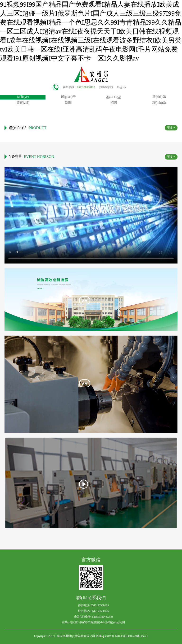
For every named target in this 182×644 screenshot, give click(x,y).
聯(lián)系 (159, 103)
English (121, 87)
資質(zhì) (23, 103)
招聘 (114, 103)
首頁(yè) (23, 97)
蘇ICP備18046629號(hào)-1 (132, 636)
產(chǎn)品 (114, 97)
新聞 (68, 103)
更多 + (171, 128)
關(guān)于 (68, 97)
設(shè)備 (159, 97)
